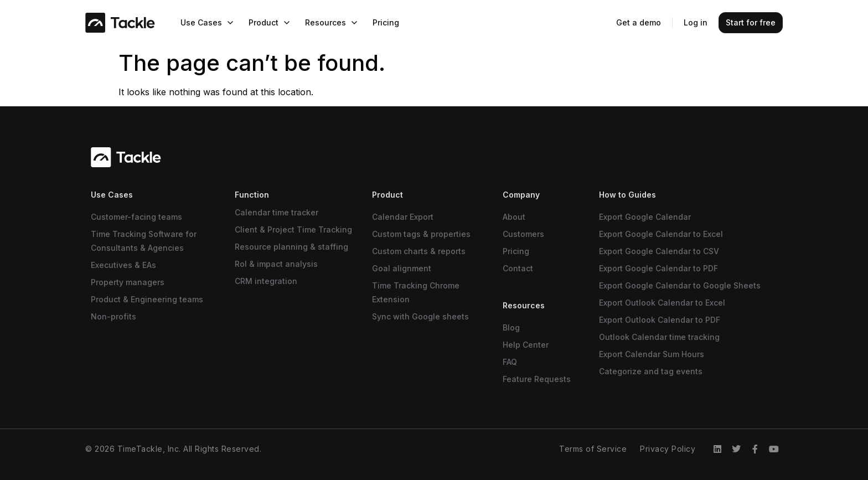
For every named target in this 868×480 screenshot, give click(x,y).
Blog (511, 327)
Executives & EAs (123, 265)
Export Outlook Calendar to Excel (662, 303)
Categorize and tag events (651, 371)
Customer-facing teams (136, 217)
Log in (696, 22)
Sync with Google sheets (420, 316)
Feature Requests (537, 379)
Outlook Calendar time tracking (659, 337)
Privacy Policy (668, 449)
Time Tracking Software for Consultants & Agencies (144, 241)
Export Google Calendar (645, 217)
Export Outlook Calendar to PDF (660, 320)
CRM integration (266, 281)
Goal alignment (402, 268)
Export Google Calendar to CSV (659, 251)
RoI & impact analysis (276, 264)
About (514, 217)
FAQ (510, 362)
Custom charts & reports (419, 251)
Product (387, 195)
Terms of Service (593, 449)
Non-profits (113, 316)
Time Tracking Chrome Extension (416, 292)
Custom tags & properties (421, 234)
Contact (518, 268)
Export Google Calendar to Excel (661, 234)
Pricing (516, 251)
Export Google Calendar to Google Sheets (680, 285)
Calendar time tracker (277, 212)
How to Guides (627, 195)
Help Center (526, 345)
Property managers (128, 282)
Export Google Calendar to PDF (658, 268)
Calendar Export (403, 217)
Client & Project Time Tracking (293, 229)
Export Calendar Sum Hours (652, 354)
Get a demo (639, 22)
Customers (523, 234)
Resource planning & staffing (291, 247)
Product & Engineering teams (147, 299)
